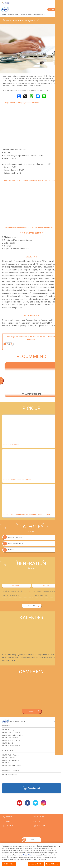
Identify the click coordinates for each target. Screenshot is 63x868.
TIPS (38, 821)
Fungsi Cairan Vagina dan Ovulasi (44, 591)
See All (56, 721)
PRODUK (51, 10)
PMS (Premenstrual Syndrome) (13, 591)
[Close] (59, 847)
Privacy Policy (27, 856)
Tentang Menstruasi (15, 537)
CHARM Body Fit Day (10, 740)
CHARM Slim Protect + (10, 746)
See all (31, 711)
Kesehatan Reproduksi (16, 544)
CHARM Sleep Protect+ (10, 775)
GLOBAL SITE (41, 826)
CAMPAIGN (40, 817)
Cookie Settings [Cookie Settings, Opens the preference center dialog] (9, 865)
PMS (8, 344)
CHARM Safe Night (9, 730)
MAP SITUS (10, 826)
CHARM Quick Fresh (9, 758)
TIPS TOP (31, 606)
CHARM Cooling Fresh (10, 733)
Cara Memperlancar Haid (11, 595)
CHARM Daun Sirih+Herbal (11, 735)
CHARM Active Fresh (10, 755)
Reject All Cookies (52, 865)
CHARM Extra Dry (8, 743)
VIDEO (8, 821)
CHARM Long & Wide (9, 760)
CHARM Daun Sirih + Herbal (12, 766)
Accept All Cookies (36, 865)
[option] (31, 380)
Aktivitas (11, 550)
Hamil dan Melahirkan (40, 595)
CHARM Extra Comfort (10, 738)
